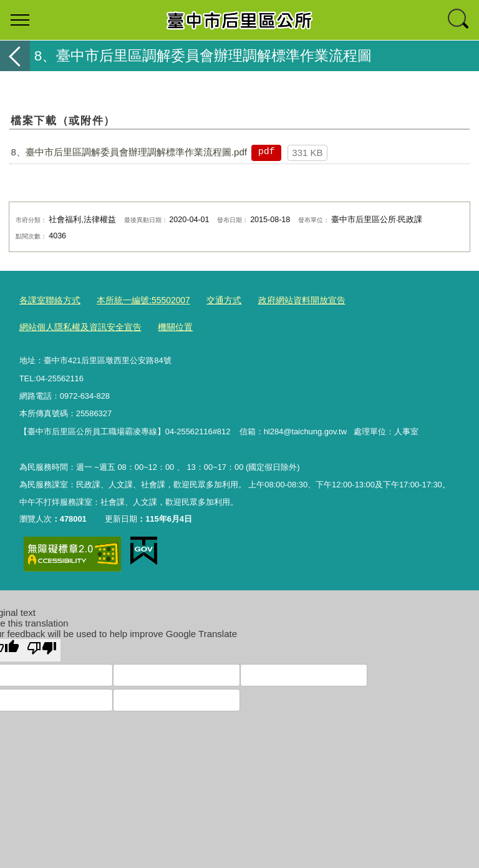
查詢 (459, 20)
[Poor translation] (42, 647)
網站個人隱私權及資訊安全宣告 (76, 325)
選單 (20, 20)
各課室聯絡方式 (48, 299)
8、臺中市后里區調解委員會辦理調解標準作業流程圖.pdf (129, 152)
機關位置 (165, 325)
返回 (15, 56)
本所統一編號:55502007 (136, 299)
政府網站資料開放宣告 (285, 299)
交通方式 (212, 299)
